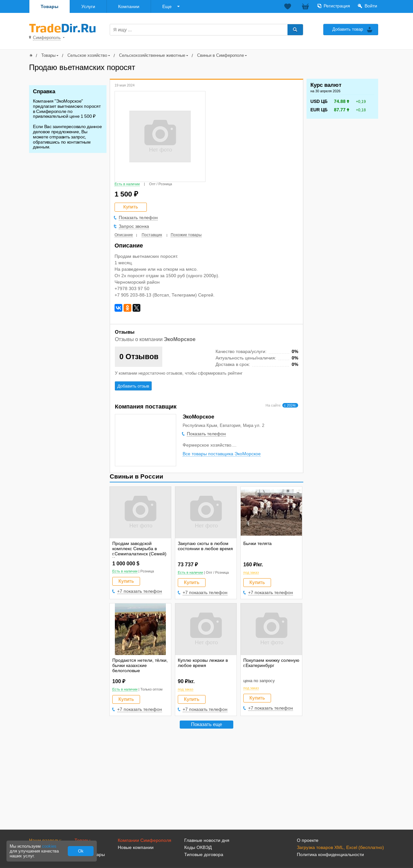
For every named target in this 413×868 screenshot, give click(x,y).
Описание (124, 235)
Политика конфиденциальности (330, 854)
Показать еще (206, 724)
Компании (129, 6)
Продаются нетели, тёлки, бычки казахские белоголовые (140, 665)
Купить (126, 581)
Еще (167, 6)
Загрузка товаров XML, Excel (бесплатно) (340, 847)
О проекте (308, 840)
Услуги (88, 6)
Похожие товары (186, 235)
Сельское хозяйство (87, 55)
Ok (81, 851)
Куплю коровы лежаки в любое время (203, 663)
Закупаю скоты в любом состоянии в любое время (205, 546)
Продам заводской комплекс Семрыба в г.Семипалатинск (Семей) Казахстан (139, 551)
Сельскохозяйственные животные (152, 55)
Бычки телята (257, 543)
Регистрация (337, 6)
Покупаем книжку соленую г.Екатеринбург (271, 663)
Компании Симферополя (145, 840)
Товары (50, 6)
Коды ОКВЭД (198, 847)
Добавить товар (348, 29)
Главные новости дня (207, 840)
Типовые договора (204, 854)
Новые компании (136, 847)
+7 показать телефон (140, 591)
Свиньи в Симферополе (221, 55)
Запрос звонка (134, 226)
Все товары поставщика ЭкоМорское (222, 454)
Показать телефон (138, 217)
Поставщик (152, 235)
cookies (49, 846)
